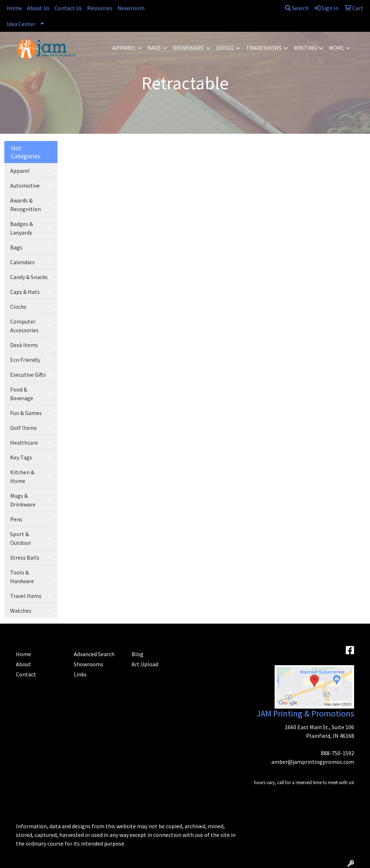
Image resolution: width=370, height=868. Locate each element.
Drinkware (188, 48)
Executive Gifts (28, 375)
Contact (26, 674)
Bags (154, 48)
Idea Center (21, 24)
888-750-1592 (337, 753)
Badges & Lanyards (21, 228)
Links (80, 674)
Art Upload (145, 664)
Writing (305, 48)
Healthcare (24, 442)
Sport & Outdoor (21, 538)
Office (225, 48)
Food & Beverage (22, 394)
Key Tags (21, 457)
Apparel (124, 48)
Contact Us (68, 8)
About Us (38, 8)
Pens (16, 519)
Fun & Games (26, 413)
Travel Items (26, 596)
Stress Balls (25, 557)
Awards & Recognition (25, 205)
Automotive (25, 185)
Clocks (18, 307)
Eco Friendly (25, 360)
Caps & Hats (25, 292)
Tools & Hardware (22, 577)
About (23, 664)
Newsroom (131, 8)
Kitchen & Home (22, 476)
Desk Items (24, 345)
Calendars (22, 262)
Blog (137, 654)
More (336, 48)
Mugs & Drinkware (23, 500)
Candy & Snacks (29, 277)
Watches (21, 611)
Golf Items (23, 428)
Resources (100, 8)
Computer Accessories (24, 326)
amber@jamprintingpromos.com (313, 762)
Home (14, 8)
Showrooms (89, 664)
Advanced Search (94, 654)
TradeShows (264, 48)
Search (297, 8)
